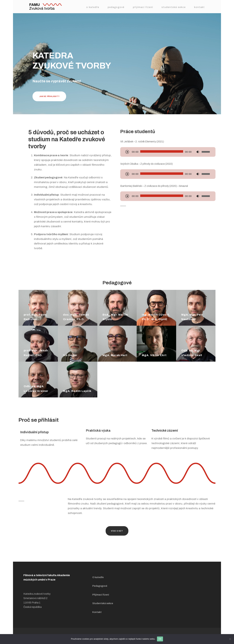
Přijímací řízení (143, 7)
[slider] (162, 151)
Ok (160, 639)
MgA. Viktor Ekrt (154, 355)
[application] (168, 152)
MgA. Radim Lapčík (77, 391)
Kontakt (199, 7)
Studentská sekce (174, 7)
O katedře (93, 7)
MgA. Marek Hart (115, 355)
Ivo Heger (70, 355)
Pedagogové (116, 7)
